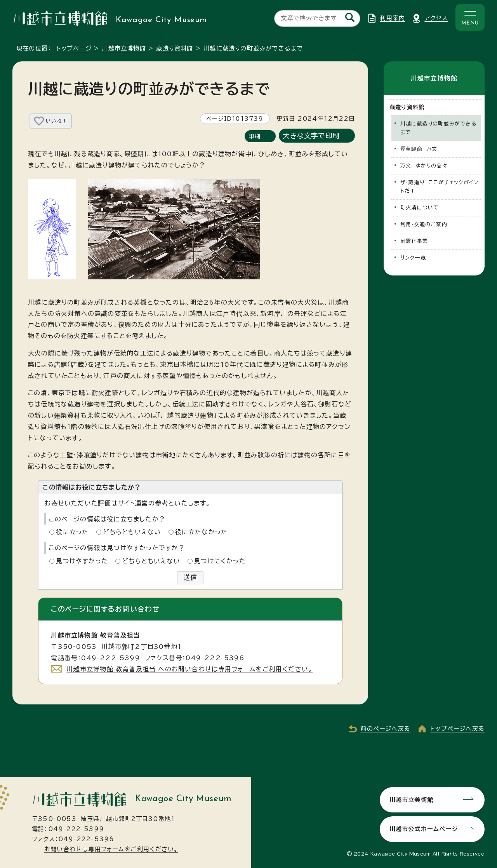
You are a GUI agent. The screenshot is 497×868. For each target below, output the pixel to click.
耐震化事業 (414, 241)
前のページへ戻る (385, 729)
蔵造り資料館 (175, 48)
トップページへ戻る (457, 729)
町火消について (420, 208)
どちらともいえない (132, 532)
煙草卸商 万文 (419, 149)
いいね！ (57, 121)
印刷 (254, 136)
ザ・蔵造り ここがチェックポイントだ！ (439, 187)
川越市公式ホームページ (423, 829)
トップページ (74, 48)
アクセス (436, 18)
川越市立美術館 (411, 799)
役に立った (72, 532)
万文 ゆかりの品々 (424, 166)
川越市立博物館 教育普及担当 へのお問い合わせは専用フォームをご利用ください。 (189, 669)
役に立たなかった (202, 532)
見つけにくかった (220, 561)
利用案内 (392, 18)
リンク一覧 (413, 258)
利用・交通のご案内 (424, 224)
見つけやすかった (82, 561)
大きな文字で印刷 (311, 136)
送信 (190, 578)
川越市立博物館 (124, 48)
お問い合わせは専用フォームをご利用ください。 (111, 849)
